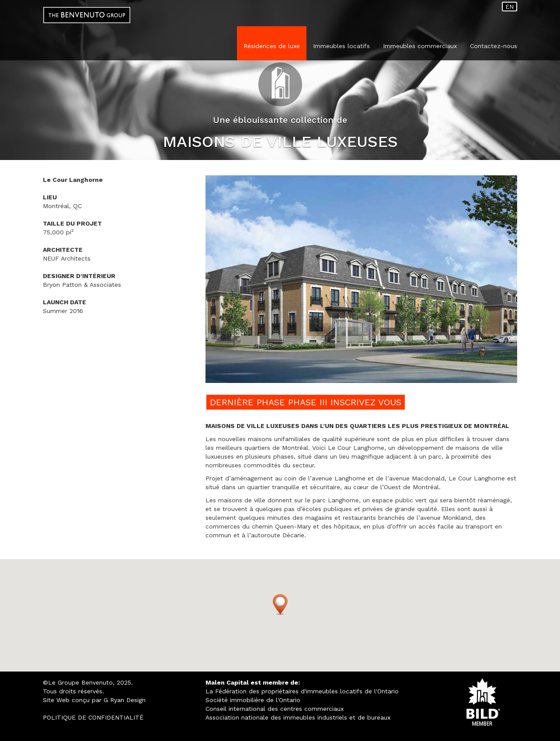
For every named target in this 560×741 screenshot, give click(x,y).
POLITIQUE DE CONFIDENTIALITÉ (93, 717)
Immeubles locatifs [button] (341, 46)
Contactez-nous (494, 46)
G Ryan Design (125, 700)
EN (510, 7)
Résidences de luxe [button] (272, 46)
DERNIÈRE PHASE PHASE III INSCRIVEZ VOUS (306, 402)
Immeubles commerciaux (420, 46)
